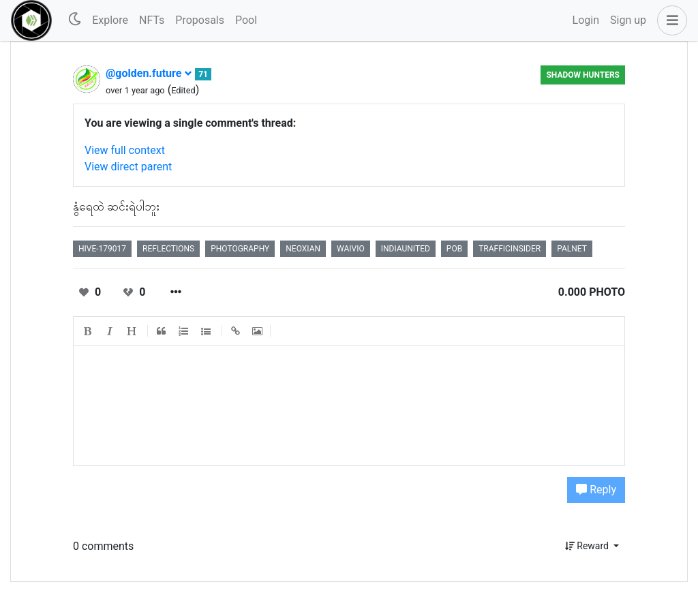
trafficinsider (510, 249)
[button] (669, 20)
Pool (246, 20)
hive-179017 (102, 249)
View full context (125, 150)
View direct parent (128, 167)
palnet (572, 249)
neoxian (303, 249)
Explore (110, 20)
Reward (588, 546)
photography (240, 249)
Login (586, 20)
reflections (168, 249)
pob (454, 249)
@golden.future (149, 73)
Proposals (200, 20)
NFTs (152, 20)
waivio (351, 249)
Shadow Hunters (583, 75)
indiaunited (406, 249)
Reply (596, 490)
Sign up (628, 20)
